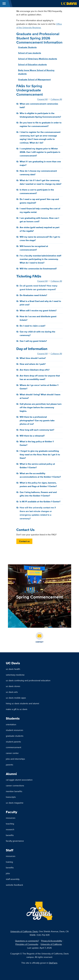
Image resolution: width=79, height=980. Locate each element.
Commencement (14, 747)
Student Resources (15, 730)
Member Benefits (14, 791)
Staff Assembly (13, 879)
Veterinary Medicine (15, 675)
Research (10, 829)
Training (9, 862)
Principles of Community (27, 944)
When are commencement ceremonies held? (39, 106)
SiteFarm (53, 963)
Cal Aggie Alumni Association (19, 780)
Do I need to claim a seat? (33, 326)
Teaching (10, 824)
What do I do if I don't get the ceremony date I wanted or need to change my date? (41, 182)
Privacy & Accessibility (52, 941)
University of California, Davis (24, 931)
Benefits (10, 835)
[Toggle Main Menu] (4, 4)
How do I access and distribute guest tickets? (38, 318)
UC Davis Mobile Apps (16, 698)
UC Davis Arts (12, 692)
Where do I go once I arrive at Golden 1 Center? (39, 387)
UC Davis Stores (13, 686)
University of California (51, 944)
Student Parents (13, 742)
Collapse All (56, 99)
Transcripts (11, 797)
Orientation (11, 724)
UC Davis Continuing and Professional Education (28, 680)
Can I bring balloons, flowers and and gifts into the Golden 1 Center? (38, 494)
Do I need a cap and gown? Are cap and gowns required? (39, 201)
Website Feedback (14, 885)
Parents (10, 765)
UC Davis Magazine (15, 803)
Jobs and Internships (15, 759)
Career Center (12, 753)
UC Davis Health (13, 669)
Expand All (42, 99)
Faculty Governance (15, 841)
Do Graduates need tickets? (33, 295)
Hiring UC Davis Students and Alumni (22, 703)
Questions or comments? (27, 941)
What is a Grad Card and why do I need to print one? (40, 303)
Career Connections (15, 786)
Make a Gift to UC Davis (17, 709)
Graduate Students (15, 736)
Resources (11, 818)
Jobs (8, 873)
